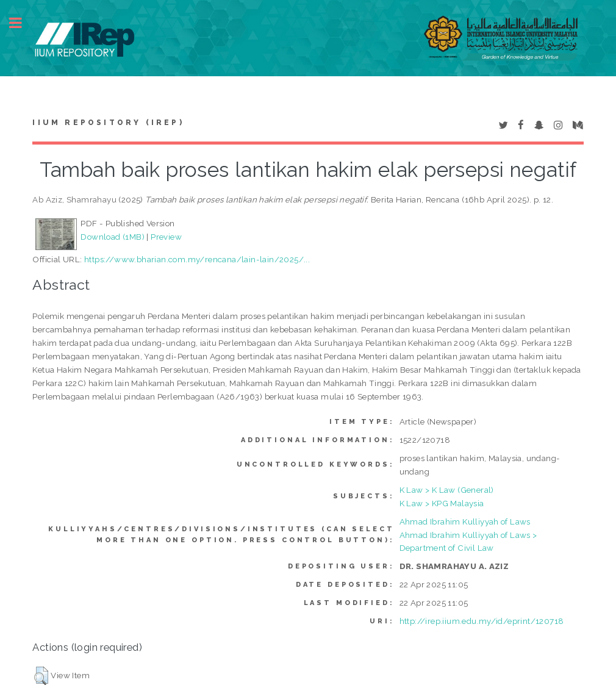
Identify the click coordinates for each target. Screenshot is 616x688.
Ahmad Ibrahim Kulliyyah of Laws (465, 521)
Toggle (22, 23)
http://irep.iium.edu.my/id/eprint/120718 (482, 621)
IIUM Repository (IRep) (108, 123)
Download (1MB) (113, 237)
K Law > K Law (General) (447, 490)
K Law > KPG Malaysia (442, 503)
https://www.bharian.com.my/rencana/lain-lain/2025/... (197, 259)
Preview (166, 237)
